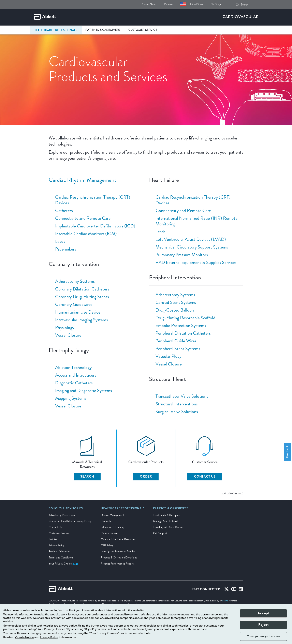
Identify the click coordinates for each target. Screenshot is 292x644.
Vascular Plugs (168, 356)
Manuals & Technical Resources (118, 539)
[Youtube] (234, 590)
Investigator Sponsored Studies (118, 551)
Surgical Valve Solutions (177, 412)
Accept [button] (263, 613)
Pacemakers (66, 249)
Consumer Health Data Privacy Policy (70, 521)
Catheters (64, 211)
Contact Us (55, 527)
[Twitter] (227, 590)
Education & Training (112, 527)
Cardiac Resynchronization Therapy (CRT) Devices (93, 200)
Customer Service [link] (143, 30)
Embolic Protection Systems (181, 325)
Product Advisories (59, 551)
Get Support (160, 533)
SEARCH (87, 476)
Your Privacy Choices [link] (63, 564)
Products (106, 521)
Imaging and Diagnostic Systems (84, 391)
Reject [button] (263, 625)
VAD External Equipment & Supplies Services (196, 262)
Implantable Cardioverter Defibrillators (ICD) (95, 226)
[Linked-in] (241, 590)
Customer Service (59, 533)
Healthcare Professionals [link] (55, 30)
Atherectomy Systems (75, 281)
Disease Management (113, 515)
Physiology (65, 327)
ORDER (146, 476)
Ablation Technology (73, 367)
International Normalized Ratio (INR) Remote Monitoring (196, 221)
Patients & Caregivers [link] (103, 30)
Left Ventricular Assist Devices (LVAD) (191, 239)
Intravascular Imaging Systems (82, 320)
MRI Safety (107, 545)
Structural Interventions (177, 404)
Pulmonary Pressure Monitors (182, 255)
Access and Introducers (76, 375)
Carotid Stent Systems (176, 302)
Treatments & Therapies (166, 515)
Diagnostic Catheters (74, 383)
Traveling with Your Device (168, 527)
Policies (53, 539)
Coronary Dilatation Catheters (82, 289)
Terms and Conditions (61, 558)
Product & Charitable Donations (119, 558)
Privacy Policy (57, 545)
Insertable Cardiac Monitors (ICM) (86, 234)
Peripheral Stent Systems (178, 349)
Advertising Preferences (62, 515)
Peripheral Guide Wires (176, 341)
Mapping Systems (71, 398)
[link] (66, 510)
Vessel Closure (68, 335)
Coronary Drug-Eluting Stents (82, 297)
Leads (60, 241)
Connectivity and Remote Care (83, 218)
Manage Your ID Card (165, 521)
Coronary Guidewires (74, 304)
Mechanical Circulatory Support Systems (192, 247)
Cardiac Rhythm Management (83, 180)
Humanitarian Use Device (78, 312)
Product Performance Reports (118, 564)
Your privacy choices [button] (264, 636)
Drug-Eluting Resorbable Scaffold (185, 318)
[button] (237, 5)
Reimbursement (110, 533)
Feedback (287, 452)
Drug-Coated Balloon (175, 310)
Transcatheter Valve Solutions (182, 396)
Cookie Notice (24, 638)
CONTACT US (205, 476)
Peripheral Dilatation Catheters (183, 333)
